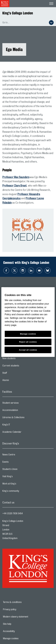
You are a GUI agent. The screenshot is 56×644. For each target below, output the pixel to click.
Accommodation (22, 411)
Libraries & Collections (25, 418)
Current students (22, 366)
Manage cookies (21, 639)
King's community (22, 492)
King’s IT (18, 425)
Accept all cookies (28, 350)
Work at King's (21, 484)
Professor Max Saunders (16, 177)
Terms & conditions (22, 602)
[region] (28, 322)
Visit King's (19, 477)
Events (17, 463)
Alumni (17, 381)
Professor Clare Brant (14, 186)
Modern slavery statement (26, 617)
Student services (22, 404)
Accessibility (19, 631)
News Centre (20, 455)
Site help (17, 624)
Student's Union (22, 470)
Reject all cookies (28, 342)
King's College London (18, 13)
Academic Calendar (24, 433)
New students (21, 359)
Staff (16, 374)
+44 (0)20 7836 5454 (13, 514)
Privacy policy (20, 609)
